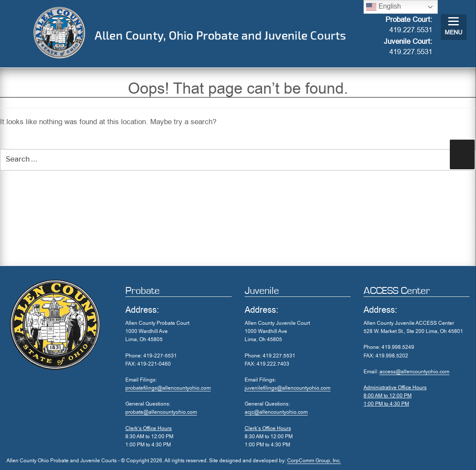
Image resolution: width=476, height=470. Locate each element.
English (384, 7)
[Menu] (454, 27)
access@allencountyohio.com (414, 372)
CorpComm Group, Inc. (314, 461)
